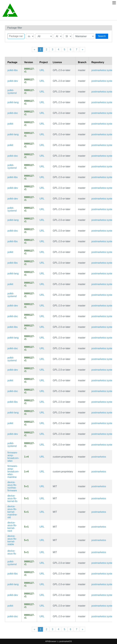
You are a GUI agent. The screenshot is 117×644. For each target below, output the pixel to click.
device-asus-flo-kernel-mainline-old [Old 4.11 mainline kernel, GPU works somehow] (12, 512)
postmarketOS (66, 641)
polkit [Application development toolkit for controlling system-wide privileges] (10, 124)
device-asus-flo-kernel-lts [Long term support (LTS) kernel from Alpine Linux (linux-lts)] (12, 498)
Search (102, 36)
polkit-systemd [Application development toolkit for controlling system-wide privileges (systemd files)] (12, 92)
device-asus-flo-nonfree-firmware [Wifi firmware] (12, 486)
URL (42, 70)
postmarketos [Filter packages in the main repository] (99, 457)
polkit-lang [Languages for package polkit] (13, 102)
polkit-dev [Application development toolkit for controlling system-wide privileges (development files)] (13, 81)
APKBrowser (51, 641)
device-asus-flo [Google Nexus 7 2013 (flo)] (12, 552)
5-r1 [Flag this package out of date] (26, 486)
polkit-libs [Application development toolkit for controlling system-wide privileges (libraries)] (13, 70)
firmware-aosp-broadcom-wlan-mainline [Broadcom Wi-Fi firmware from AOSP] (13, 472)
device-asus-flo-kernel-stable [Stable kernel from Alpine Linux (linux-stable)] (12, 540)
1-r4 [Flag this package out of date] (26, 457)
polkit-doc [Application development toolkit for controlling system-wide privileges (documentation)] (13, 113)
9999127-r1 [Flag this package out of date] (29, 70)
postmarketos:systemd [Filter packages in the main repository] (104, 70)
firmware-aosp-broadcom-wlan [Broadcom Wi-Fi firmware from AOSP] (13, 457)
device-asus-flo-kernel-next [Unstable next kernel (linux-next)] (12, 527)
